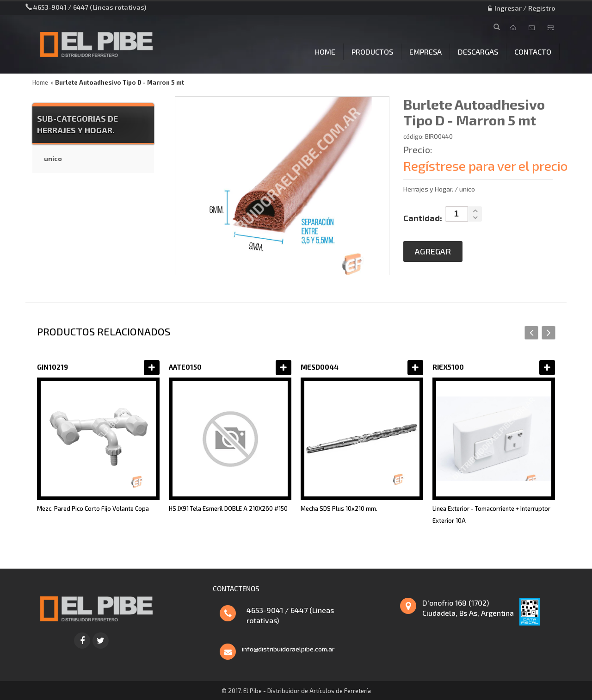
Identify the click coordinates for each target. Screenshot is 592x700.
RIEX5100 (448, 367)
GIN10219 (52, 367)
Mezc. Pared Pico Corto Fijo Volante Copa (93, 508)
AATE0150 (185, 367)
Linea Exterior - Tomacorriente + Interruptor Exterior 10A (491, 514)
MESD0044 (320, 367)
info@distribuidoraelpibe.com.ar (288, 649)
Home (40, 82)
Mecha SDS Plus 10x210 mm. (339, 508)
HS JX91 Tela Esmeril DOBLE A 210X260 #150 (228, 508)
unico (53, 158)
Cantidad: (423, 218)
